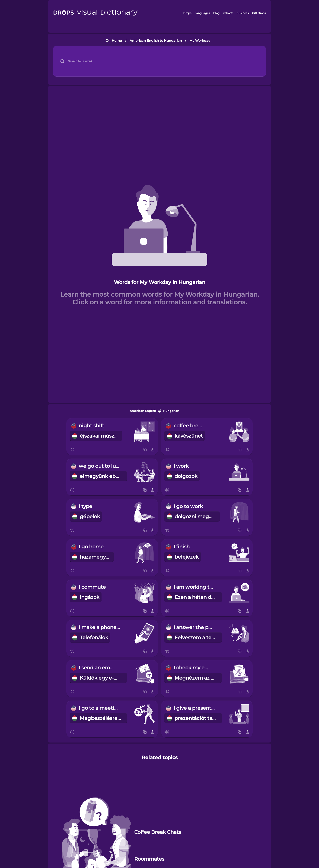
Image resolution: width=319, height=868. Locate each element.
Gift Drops (259, 13)
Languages (202, 13)
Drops (187, 13)
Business (243, 13)
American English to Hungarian (156, 41)
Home (117, 41)
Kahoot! (228, 13)
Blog (216, 13)
